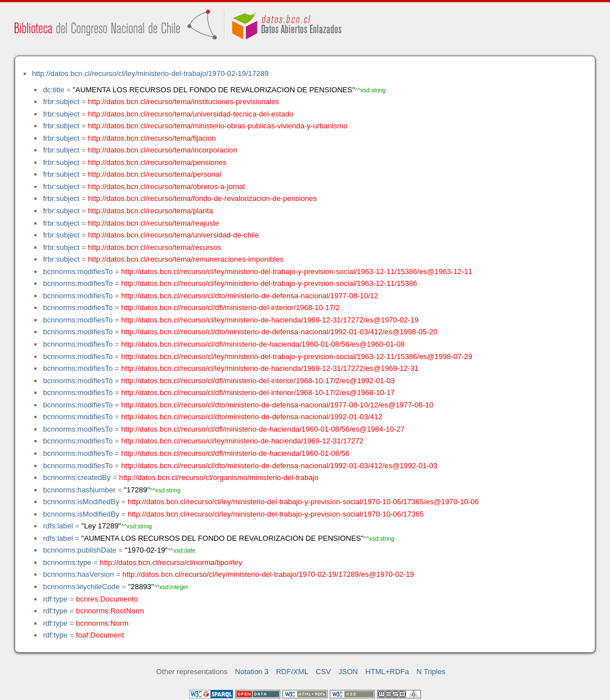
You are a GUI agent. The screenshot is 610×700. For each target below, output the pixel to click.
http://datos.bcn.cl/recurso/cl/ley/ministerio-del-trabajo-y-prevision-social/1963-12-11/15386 (269, 283)
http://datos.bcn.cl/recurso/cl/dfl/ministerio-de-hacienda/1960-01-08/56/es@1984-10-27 (263, 429)
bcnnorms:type (67, 562)
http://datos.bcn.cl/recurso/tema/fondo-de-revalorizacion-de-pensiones (202, 198)
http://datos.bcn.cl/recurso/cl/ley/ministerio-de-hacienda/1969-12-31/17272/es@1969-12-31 (270, 368)
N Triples (431, 672)
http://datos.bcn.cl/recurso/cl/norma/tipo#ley (171, 562)
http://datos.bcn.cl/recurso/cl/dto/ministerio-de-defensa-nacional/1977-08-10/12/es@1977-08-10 (277, 405)
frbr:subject (61, 102)
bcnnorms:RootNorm (110, 611)
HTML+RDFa (387, 672)
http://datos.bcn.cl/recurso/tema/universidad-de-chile (173, 235)
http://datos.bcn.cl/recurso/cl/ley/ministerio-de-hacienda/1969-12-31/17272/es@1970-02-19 (270, 320)
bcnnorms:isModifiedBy (81, 502)
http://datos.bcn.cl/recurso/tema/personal (154, 174)
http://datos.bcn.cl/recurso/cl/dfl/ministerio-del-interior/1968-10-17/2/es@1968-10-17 (258, 392)
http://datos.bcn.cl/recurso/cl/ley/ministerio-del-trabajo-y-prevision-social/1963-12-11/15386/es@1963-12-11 (297, 272)
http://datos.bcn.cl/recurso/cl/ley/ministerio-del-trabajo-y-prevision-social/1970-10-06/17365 (276, 514)
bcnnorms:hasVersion (78, 574)
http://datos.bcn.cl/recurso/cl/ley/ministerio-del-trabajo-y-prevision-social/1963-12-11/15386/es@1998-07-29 (297, 356)
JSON (348, 672)
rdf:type (55, 599)
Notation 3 (252, 672)
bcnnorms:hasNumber (79, 490)
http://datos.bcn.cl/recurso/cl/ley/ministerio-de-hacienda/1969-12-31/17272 (242, 441)
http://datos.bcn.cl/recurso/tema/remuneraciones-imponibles (186, 259)
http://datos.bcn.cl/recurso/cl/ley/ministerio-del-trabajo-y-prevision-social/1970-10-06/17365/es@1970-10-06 (303, 502)
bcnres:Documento (107, 599)
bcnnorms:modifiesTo (78, 272)
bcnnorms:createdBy (77, 477)
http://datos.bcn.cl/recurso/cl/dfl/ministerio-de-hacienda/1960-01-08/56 (235, 453)
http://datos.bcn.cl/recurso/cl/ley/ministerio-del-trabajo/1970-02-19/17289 (150, 73)
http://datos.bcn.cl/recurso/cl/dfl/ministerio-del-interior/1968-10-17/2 (230, 308)
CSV (323, 672)
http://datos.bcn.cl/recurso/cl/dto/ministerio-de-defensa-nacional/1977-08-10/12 (250, 296)
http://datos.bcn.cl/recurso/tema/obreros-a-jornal (166, 187)
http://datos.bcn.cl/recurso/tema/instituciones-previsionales (183, 102)
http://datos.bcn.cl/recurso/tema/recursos (154, 247)
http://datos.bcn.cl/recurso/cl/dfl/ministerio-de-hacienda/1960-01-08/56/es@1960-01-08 (263, 344)
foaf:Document (100, 635)
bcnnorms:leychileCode (81, 587)
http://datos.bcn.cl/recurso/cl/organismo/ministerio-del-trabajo (219, 477)
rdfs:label (58, 526)
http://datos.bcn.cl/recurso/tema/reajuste (153, 223)
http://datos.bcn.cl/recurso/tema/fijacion (152, 138)
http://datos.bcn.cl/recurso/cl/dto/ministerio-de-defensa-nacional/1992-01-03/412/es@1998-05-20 (279, 332)
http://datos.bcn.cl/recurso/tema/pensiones (157, 162)
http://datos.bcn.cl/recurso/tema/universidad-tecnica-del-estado (190, 114)
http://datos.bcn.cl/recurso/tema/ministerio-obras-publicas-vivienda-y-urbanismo (217, 126)
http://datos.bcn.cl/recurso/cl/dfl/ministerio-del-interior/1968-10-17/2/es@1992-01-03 (258, 381)
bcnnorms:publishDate (79, 550)
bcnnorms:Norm (102, 623)
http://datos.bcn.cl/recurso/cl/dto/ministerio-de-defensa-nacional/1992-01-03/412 (252, 417)
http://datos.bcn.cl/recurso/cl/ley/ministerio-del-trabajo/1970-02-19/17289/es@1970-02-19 (268, 574)
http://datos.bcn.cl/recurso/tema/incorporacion (162, 150)
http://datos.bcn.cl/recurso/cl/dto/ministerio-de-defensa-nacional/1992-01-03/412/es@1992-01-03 (279, 466)
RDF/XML (292, 672)
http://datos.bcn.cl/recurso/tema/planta (150, 211)
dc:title (53, 90)
